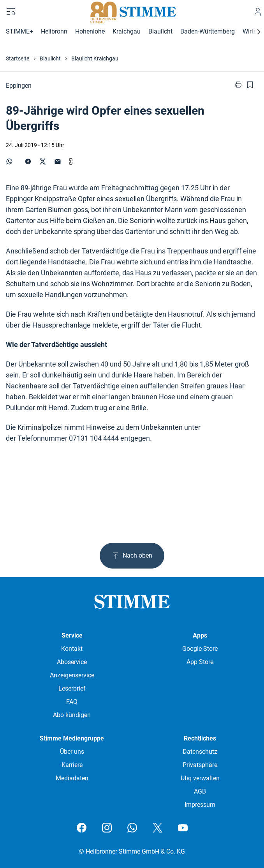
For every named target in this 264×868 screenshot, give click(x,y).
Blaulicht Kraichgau (95, 58)
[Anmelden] (258, 12)
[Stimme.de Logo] (132, 12)
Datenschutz (200, 752)
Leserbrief (72, 688)
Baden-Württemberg (208, 31)
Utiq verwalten (200, 778)
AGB (200, 791)
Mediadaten (72, 778)
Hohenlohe (90, 31)
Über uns (72, 752)
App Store (200, 662)
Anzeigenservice (72, 675)
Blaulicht (160, 31)
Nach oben (132, 556)
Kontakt (72, 649)
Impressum (200, 805)
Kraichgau (127, 31)
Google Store (200, 649)
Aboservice (72, 662)
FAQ (72, 702)
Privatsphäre (200, 765)
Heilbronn (54, 31)
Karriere (72, 765)
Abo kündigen (72, 715)
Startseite (18, 58)
